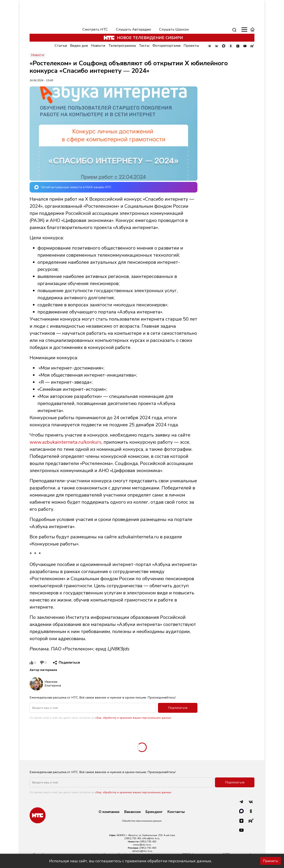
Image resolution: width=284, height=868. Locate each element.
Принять (270, 861)
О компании (109, 812)
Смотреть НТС (95, 29)
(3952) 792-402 (148, 842)
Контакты (176, 812)
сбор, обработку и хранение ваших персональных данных (133, 718)
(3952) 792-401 (133, 838)
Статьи (61, 46)
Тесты (144, 46)
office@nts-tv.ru (151, 838)
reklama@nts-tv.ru (142, 851)
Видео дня (79, 46)
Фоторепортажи (167, 46)
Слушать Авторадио (134, 29)
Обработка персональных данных (142, 821)
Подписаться (178, 708)
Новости (98, 46)
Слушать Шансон (174, 29)
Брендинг (154, 812)
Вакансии (133, 812)
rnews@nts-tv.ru (142, 845)
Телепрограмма (122, 46)
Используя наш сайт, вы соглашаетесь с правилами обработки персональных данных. (131, 861)
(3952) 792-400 (148, 848)
